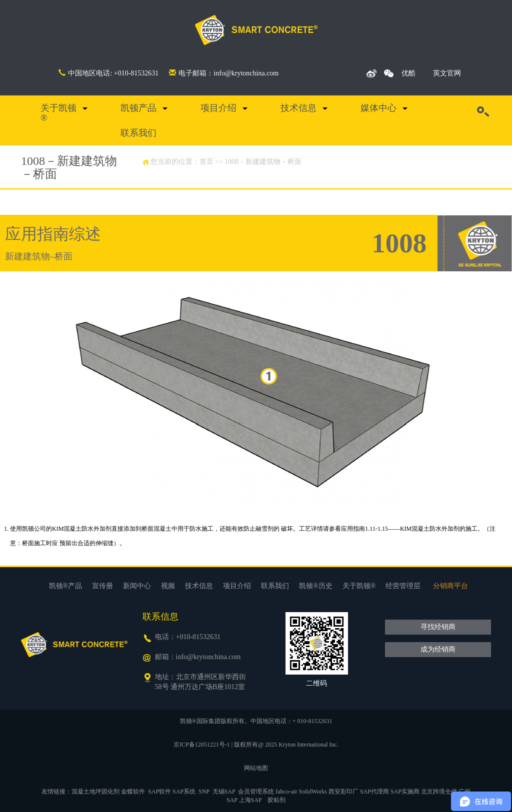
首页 (206, 162)
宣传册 (102, 586)
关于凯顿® (58, 113)
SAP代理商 (374, 792)
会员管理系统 (256, 792)
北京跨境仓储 (439, 792)
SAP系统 (184, 792)
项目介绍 (218, 108)
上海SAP (250, 800)
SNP (204, 792)
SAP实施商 (405, 792)
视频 (168, 586)
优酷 (408, 73)
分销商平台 (450, 586)
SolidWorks (313, 792)
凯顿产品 (138, 108)
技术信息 (298, 108)
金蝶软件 (133, 792)
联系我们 (138, 133)
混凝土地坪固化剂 (95, 792)
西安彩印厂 (343, 792)
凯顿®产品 (66, 586)
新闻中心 (137, 586)
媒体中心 (378, 108)
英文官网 (447, 73)
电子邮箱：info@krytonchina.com (224, 73)
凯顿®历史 (316, 586)
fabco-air (286, 792)
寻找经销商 (438, 627)
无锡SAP (224, 792)
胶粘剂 (276, 800)
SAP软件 (159, 792)
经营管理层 (403, 586)
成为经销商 (438, 649)
